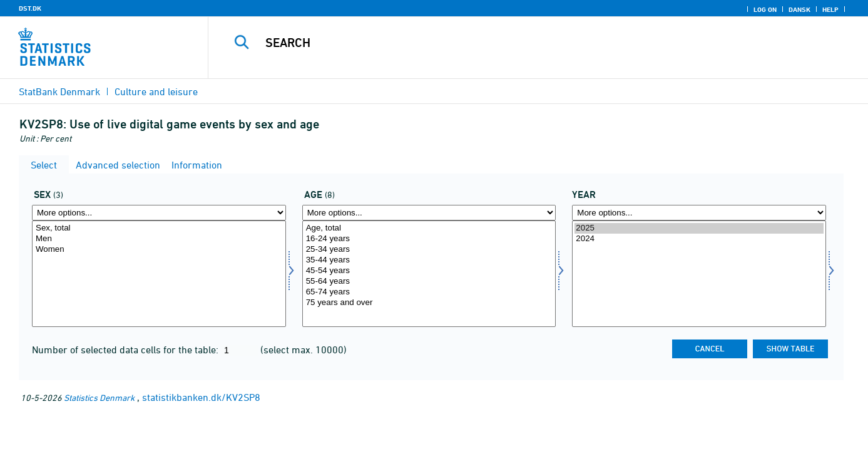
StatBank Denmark (59, 91)
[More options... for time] (699, 213)
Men (159, 239)
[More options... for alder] (429, 213)
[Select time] (699, 274)
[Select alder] (429, 274)
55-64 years (429, 282)
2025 (699, 228)
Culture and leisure (156, 91)
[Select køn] (159, 274)
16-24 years (429, 239)
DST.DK (30, 8)
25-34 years (429, 250)
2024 (699, 239)
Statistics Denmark (99, 397)
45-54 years (429, 271)
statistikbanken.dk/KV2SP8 (201, 397)
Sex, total (159, 228)
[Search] (521, 43)
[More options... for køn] (159, 213)
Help (830, 9)
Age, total (429, 228)
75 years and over (429, 303)
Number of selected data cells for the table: (126, 350)
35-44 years (429, 260)
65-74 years (429, 292)
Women (159, 250)
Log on (765, 9)
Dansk (799, 9)
